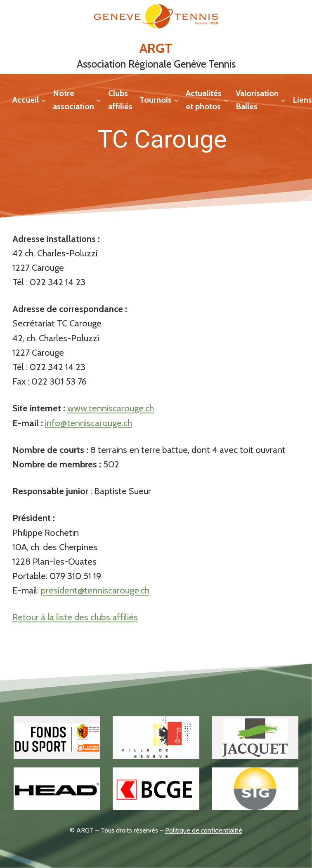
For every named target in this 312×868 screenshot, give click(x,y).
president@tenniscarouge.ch (95, 590)
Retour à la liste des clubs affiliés (75, 617)
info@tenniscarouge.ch (89, 423)
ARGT (156, 48)
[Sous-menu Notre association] (99, 100)
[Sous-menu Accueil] (43, 100)
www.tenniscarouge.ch (111, 408)
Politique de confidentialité (204, 830)
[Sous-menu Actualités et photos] (226, 100)
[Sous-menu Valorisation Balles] (283, 100)
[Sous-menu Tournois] (176, 100)
